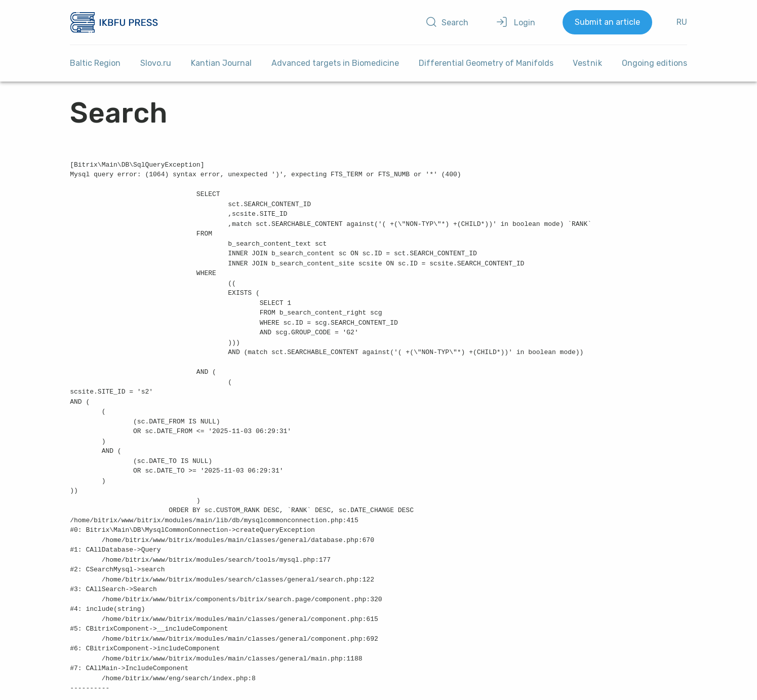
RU (682, 22)
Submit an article (607, 22)
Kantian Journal (221, 63)
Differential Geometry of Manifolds (486, 63)
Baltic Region (95, 63)
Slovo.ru (156, 63)
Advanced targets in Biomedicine (335, 63)
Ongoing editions (654, 63)
